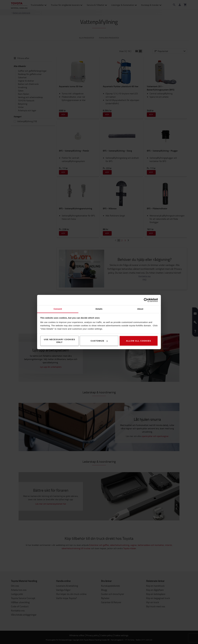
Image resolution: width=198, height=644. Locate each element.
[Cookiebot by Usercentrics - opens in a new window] (146, 300)
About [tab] (140, 309)
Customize (99, 341)
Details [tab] (99, 309)
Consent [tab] (58, 309)
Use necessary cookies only (59, 341)
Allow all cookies (138, 341)
